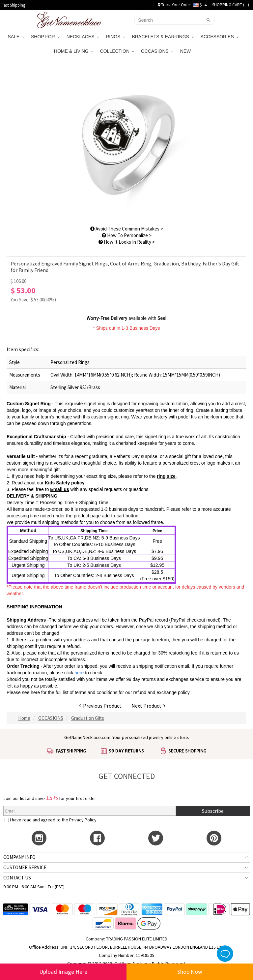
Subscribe (213, 811)
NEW (186, 51)
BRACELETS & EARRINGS (163, 37)
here (35, 692)
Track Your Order (174, 5)
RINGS (115, 37)
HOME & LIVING (74, 51)
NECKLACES (83, 37)
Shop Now (190, 972)
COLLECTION (117, 51)
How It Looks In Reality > (127, 242)
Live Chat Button (225, 954)
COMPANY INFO (19, 857)
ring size (166, 476)
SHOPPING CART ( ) (231, 5)
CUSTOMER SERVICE (25, 867)
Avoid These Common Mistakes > (127, 229)
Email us (60, 489)
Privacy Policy (83, 820)
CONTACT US (17, 878)
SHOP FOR (45, 37)
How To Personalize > (127, 235)
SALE (16, 37)
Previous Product (100, 706)
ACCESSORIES (220, 37)
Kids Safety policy (65, 483)
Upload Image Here (63, 972)
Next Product (148, 706)
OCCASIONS (157, 51)
